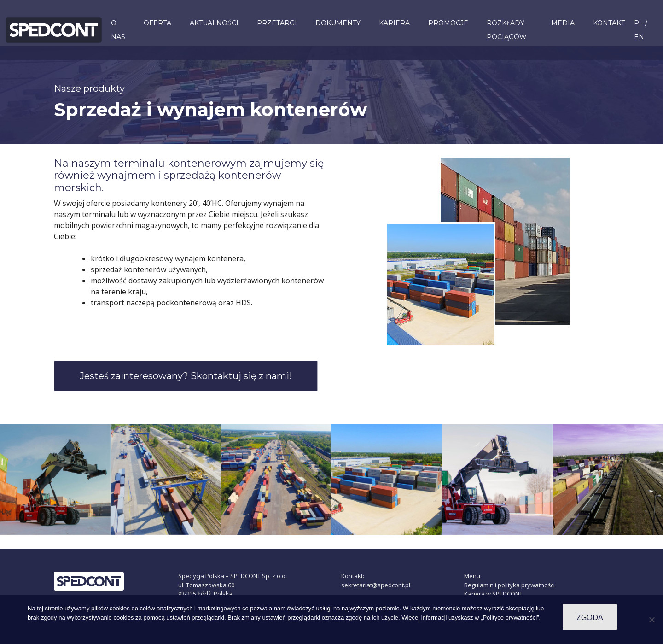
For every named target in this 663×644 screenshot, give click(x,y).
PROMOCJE (448, 23)
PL (639, 23)
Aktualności (214, 23)
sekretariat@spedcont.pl (376, 585)
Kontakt (609, 23)
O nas (118, 30)
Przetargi (277, 23)
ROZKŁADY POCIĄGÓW (507, 30)
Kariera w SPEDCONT (493, 594)
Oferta (157, 23)
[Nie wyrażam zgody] (651, 620)
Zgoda (590, 617)
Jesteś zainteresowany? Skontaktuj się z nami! (186, 376)
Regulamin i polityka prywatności (509, 585)
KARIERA (394, 23)
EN (639, 37)
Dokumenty (338, 23)
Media (563, 23)
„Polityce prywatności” (510, 618)
